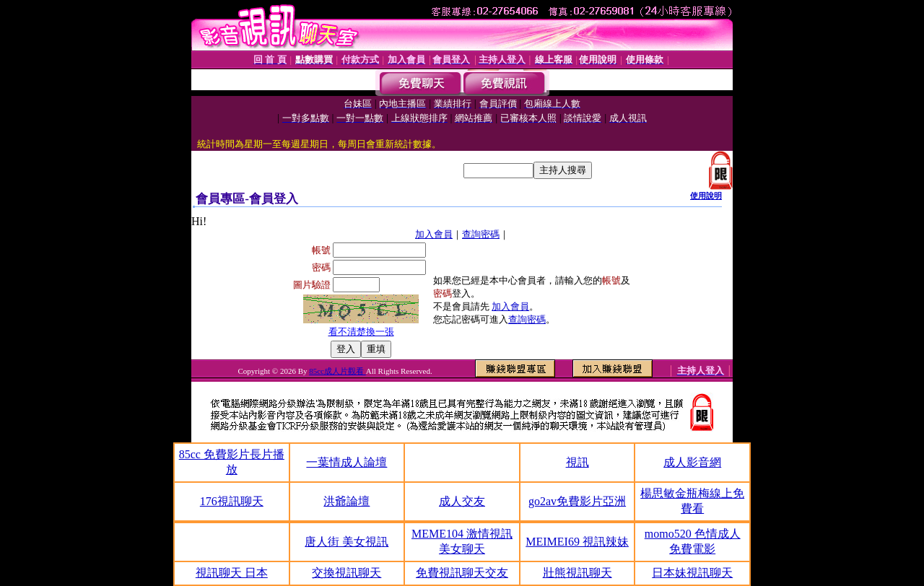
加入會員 (434, 234)
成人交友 (462, 501)
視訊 (577, 462)
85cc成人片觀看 (337, 371)
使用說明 (706, 196)
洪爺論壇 (346, 501)
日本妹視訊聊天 (692, 573)
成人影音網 (692, 462)
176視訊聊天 (232, 501)
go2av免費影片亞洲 (577, 501)
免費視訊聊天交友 (462, 573)
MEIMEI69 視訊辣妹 (577, 542)
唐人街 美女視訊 (346, 542)
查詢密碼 (481, 234)
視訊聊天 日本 (232, 573)
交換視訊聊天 (346, 573)
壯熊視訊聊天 (577, 573)
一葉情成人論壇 (346, 462)
